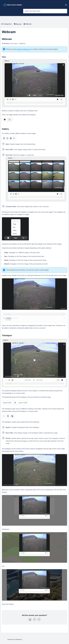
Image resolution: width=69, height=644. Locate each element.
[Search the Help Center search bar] (45, 11)
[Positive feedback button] (30, 620)
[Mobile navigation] (66, 5)
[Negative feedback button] (39, 620)
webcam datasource (24, 49)
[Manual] (18, 24)
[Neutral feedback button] (34, 620)
